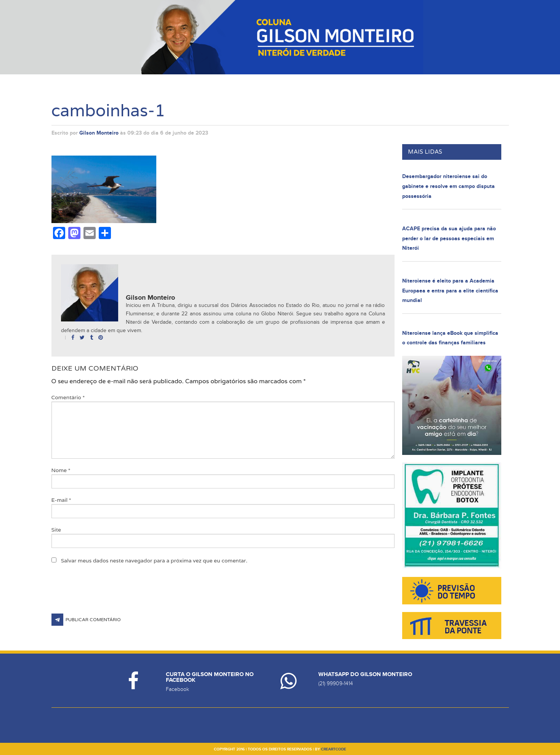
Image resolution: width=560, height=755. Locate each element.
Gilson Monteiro (99, 133)
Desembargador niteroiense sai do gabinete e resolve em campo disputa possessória (448, 186)
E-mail (61, 500)
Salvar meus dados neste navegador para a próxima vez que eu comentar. (154, 561)
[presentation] (109, 595)
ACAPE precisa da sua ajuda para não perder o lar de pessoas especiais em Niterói (449, 238)
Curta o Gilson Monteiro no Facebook (210, 677)
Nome (61, 470)
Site (56, 530)
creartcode (334, 749)
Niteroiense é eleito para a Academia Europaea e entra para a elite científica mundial (450, 291)
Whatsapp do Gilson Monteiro (365, 674)
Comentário (68, 397)
